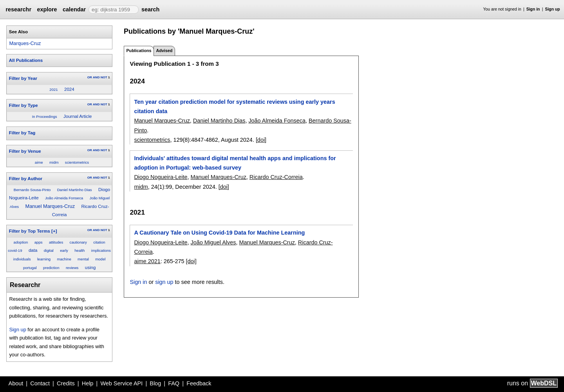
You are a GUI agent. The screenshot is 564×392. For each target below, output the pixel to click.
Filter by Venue (25, 151)
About (16, 383)
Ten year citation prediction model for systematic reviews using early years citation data (234, 107)
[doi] (261, 140)
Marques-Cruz (25, 43)
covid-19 (15, 250)
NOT (104, 77)
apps (39, 242)
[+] (54, 231)
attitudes (56, 242)
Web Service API (121, 383)
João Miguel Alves (213, 242)
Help (88, 383)
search (150, 9)
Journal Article (78, 116)
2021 (53, 89)
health (80, 250)
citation (99, 242)
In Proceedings (45, 117)
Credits (66, 383)
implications (101, 250)
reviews (72, 268)
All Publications (26, 60)
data (33, 250)
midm (54, 162)
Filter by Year (23, 78)
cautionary (78, 242)
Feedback (199, 383)
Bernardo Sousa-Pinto (32, 190)
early (64, 250)
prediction (51, 268)
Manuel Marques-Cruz (50, 206)
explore (47, 9)
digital (49, 250)
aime (39, 162)
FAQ (174, 383)
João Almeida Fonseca (64, 198)
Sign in (533, 9)
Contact (40, 383)
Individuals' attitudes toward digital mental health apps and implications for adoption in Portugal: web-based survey (235, 163)
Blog (155, 383)
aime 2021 (147, 261)
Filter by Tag (22, 133)
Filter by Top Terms (30, 231)
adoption (21, 242)
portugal (30, 268)
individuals (22, 259)
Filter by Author (26, 179)
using (90, 267)
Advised (164, 51)
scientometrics (77, 162)
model (100, 259)
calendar (74, 9)
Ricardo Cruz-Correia (276, 177)
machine (64, 259)
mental (83, 259)
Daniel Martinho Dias (75, 190)
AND (96, 77)
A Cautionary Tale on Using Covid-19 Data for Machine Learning (219, 233)
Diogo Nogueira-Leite (161, 177)
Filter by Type (23, 105)
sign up (164, 282)
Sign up (553, 9)
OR (90, 77)
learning (44, 259)
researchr (18, 9)
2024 (69, 89)
